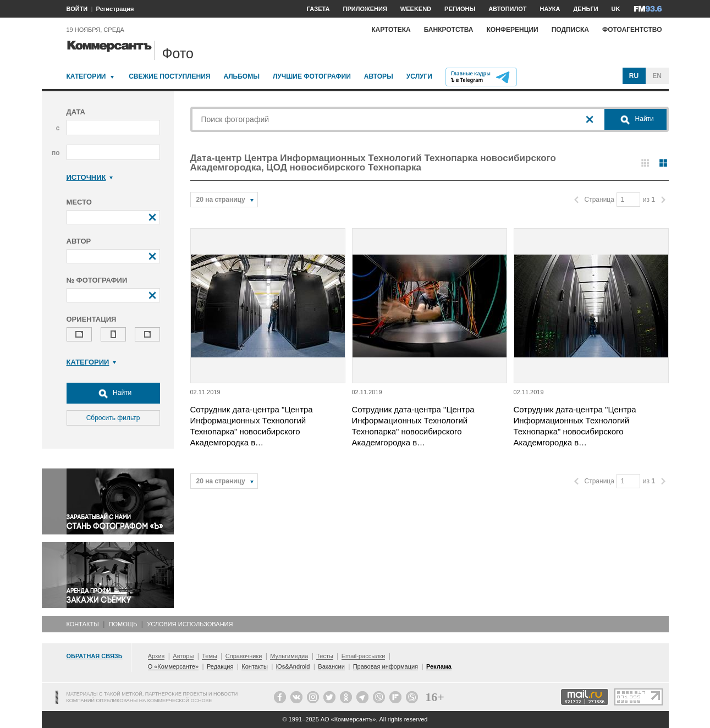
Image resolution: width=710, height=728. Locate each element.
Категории (86, 76)
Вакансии (331, 666)
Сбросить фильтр (113, 418)
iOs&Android (293, 666)
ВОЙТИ (77, 9)
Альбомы (241, 76)
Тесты (325, 656)
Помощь (123, 624)
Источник (90, 177)
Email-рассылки (364, 656)
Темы (210, 656)
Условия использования (190, 624)
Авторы (379, 76)
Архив (156, 656)
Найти (113, 393)
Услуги (419, 76)
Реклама (439, 666)
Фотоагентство (632, 30)
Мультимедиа (289, 656)
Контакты (83, 624)
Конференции (512, 30)
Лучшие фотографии (312, 76)
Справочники (244, 656)
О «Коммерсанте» (173, 666)
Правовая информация (386, 666)
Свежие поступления (169, 76)
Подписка (570, 30)
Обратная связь (95, 656)
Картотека (391, 30)
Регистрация (115, 9)
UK (616, 9)
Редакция (220, 666)
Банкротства (449, 30)
